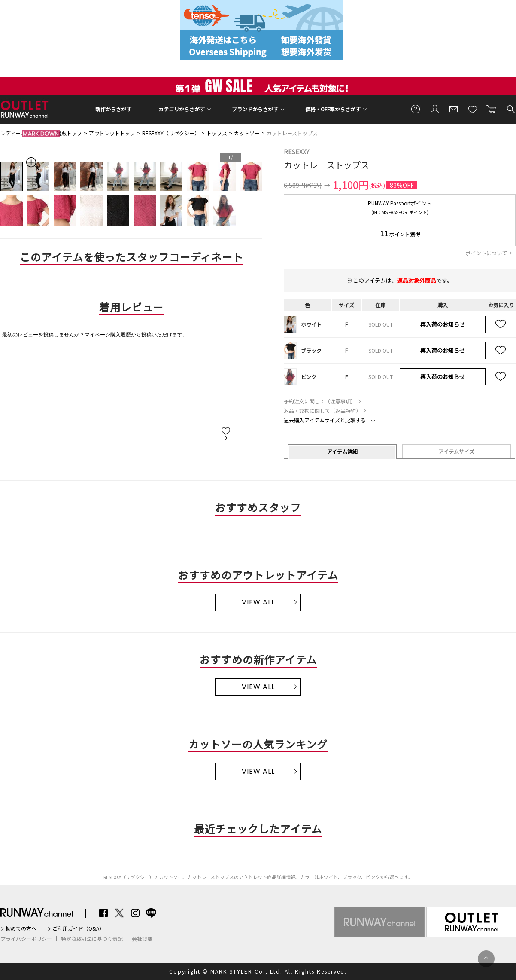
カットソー (247, 133)
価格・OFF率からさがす (333, 109)
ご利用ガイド (416, 109)
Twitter (119, 913)
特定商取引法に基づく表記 (92, 939)
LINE (151, 913)
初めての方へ (21, 928)
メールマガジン (454, 109)
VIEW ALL (258, 602)
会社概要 (142, 939)
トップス (217, 133)
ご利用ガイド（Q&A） (78, 928)
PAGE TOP (486, 959)
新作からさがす (113, 109)
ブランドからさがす (255, 109)
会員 (435, 109)
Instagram (135, 913)
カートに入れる (492, 109)
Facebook (103, 913)
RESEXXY (296, 152)
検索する (510, 109)
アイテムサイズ (457, 451)
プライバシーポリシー (26, 939)
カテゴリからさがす (182, 109)
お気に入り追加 (501, 324)
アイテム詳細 (342, 451)
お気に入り (473, 109)
